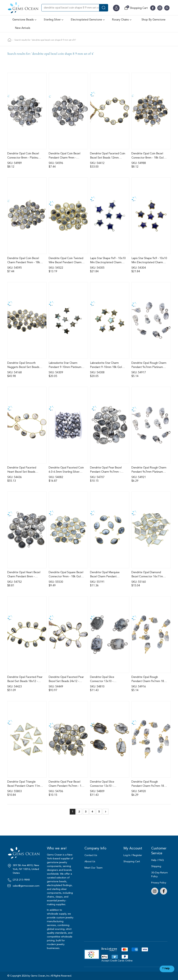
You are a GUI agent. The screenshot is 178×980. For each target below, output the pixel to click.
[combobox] (75, 8)
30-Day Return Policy (159, 875)
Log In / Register (133, 855)
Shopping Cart (132, 861)
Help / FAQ (158, 860)
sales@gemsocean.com (26, 886)
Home (9, 40)
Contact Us (91, 855)
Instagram (155, 891)
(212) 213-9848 (21, 880)
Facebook (164, 891)
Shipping (156, 866)
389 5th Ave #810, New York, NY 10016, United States (26, 869)
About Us (90, 861)
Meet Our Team (94, 868)
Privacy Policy (159, 883)
